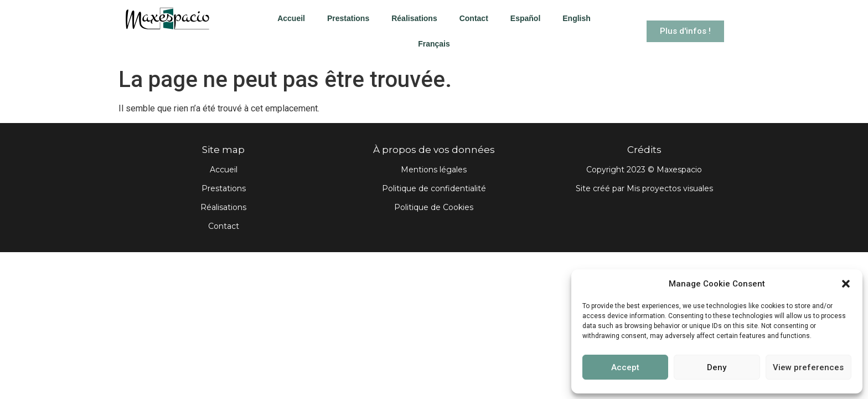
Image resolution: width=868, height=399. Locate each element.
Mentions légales (434, 170)
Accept (625, 367)
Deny (717, 367)
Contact (474, 18)
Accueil (291, 18)
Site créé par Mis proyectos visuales (644, 188)
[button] (846, 284)
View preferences (808, 367)
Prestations (348, 18)
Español (525, 18)
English (577, 18)
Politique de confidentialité (434, 188)
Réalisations (414, 18)
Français (434, 44)
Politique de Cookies (434, 207)
